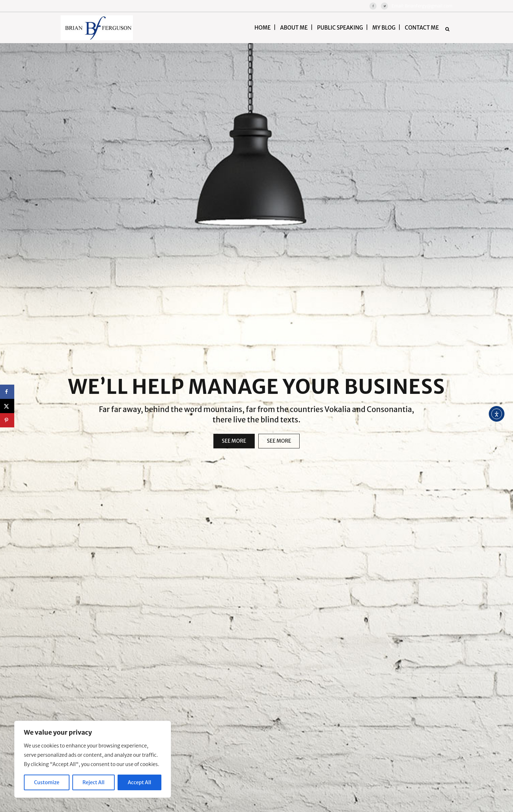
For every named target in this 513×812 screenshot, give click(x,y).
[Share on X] (7, 406)
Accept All (140, 782)
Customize (47, 782)
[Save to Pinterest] (7, 420)
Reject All (94, 782)
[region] (93, 759)
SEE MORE (234, 447)
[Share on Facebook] (7, 392)
